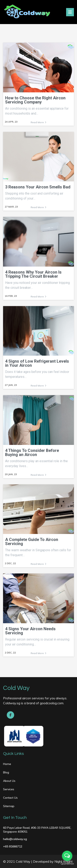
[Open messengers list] (67, 856)
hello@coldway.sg (15, 839)
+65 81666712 (13, 846)
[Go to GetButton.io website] (67, 864)
